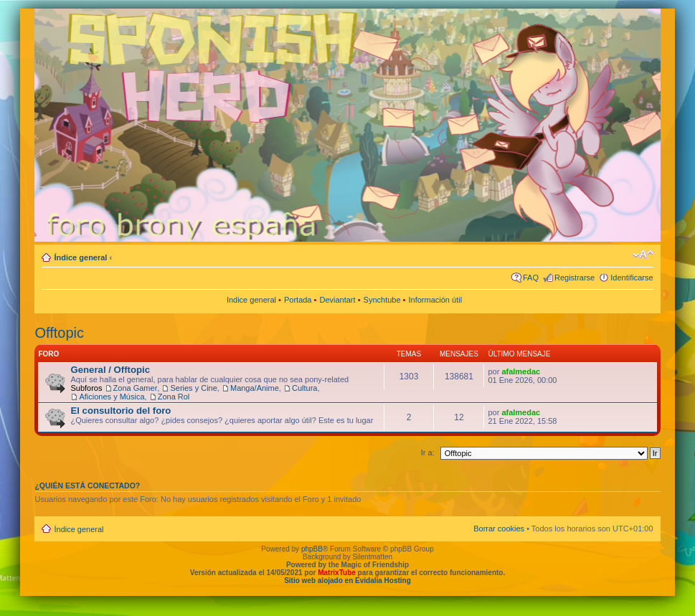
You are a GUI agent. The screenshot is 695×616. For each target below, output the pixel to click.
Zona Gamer (136, 388)
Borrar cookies (499, 529)
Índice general (80, 257)
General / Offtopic (110, 370)
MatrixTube (337, 573)
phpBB (312, 549)
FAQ (531, 278)
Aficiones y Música (112, 397)
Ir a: (428, 452)
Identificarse (632, 278)
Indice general (251, 300)
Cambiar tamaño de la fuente (643, 255)
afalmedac (521, 371)
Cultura (304, 388)
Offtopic (59, 333)
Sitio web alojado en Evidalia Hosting (347, 581)
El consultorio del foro (120, 411)
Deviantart (337, 300)
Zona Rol (174, 397)
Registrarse (575, 278)
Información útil (436, 300)
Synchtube (382, 300)
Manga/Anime (255, 388)
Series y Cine (193, 388)
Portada (298, 300)
